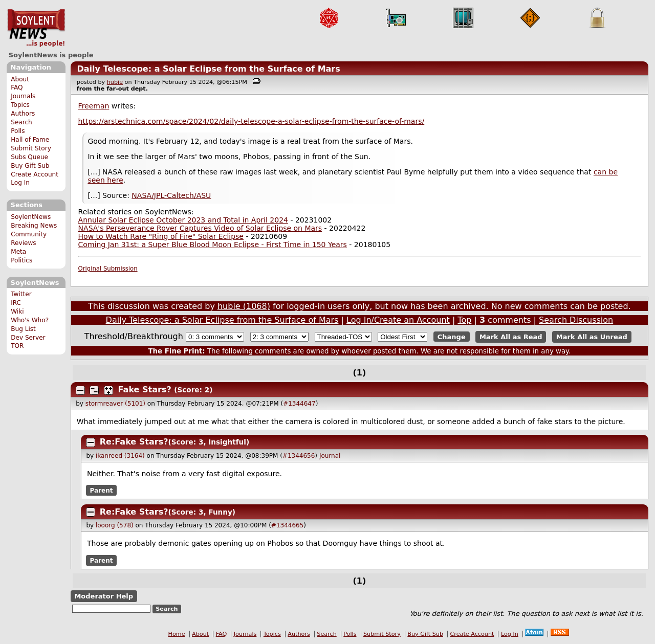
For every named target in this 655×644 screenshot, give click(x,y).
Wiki (17, 312)
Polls (18, 131)
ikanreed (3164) (120, 456)
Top (464, 320)
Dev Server (28, 338)
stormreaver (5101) (115, 404)
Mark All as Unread (592, 337)
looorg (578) (115, 525)
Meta (18, 252)
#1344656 (299, 456)
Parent (102, 491)
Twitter (21, 294)
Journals (23, 96)
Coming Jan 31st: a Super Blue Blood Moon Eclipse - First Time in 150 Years (213, 245)
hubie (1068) (244, 306)
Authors (23, 114)
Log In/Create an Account (398, 320)
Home (177, 634)
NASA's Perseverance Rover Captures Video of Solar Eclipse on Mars (200, 228)
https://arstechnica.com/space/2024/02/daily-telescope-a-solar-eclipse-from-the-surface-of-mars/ (252, 121)
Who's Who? (30, 320)
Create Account (35, 174)
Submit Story (31, 148)
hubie (115, 82)
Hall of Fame (30, 140)
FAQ (17, 87)
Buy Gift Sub (30, 166)
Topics (20, 105)
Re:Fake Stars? (134, 442)
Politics (21, 260)
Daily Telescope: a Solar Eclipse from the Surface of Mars (208, 69)
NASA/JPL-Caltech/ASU (171, 195)
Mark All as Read (511, 337)
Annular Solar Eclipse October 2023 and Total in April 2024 (183, 220)
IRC (16, 303)
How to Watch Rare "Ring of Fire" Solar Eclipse (161, 236)
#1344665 (288, 525)
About (20, 79)
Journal (330, 456)
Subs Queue (29, 157)
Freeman (94, 106)
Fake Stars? (145, 390)
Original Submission (108, 269)
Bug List (23, 329)
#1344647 (299, 404)
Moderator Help (104, 596)
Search (21, 122)
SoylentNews (36, 28)
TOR (17, 346)
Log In (20, 183)
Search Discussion (576, 320)
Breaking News (34, 226)
